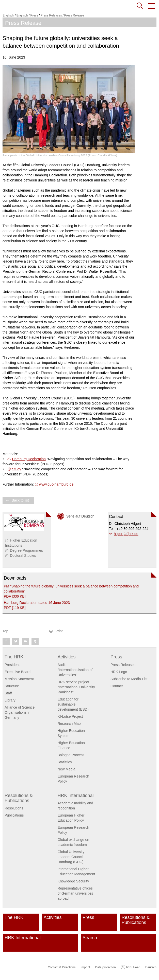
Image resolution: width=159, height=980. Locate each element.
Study (17, 469)
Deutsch (151, 967)
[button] (152, 6)
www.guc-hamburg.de (56, 484)
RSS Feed (133, 967)
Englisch (8, 15)
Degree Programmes (26, 550)
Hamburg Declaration (29, 459)
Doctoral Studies (23, 556)
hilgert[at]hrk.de (126, 534)
